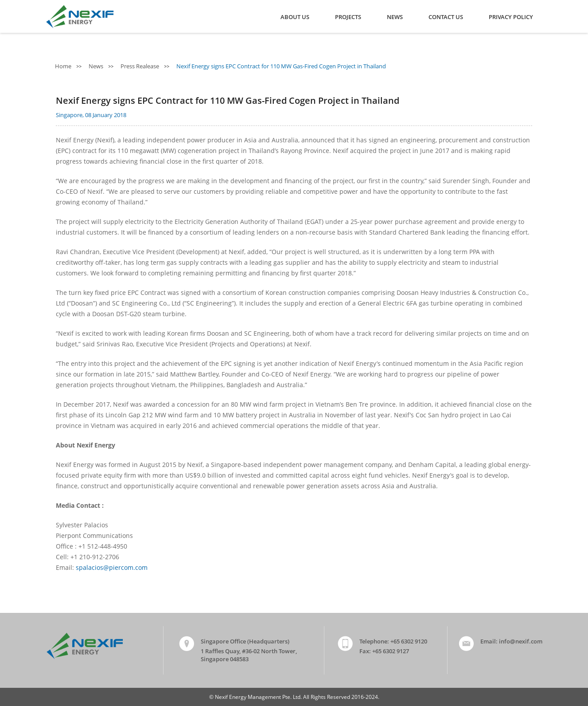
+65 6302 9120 (409, 641)
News (395, 17)
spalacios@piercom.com (112, 567)
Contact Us (446, 17)
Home (64, 66)
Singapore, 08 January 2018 (91, 115)
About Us (295, 17)
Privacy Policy (511, 17)
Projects (348, 17)
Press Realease (140, 66)
